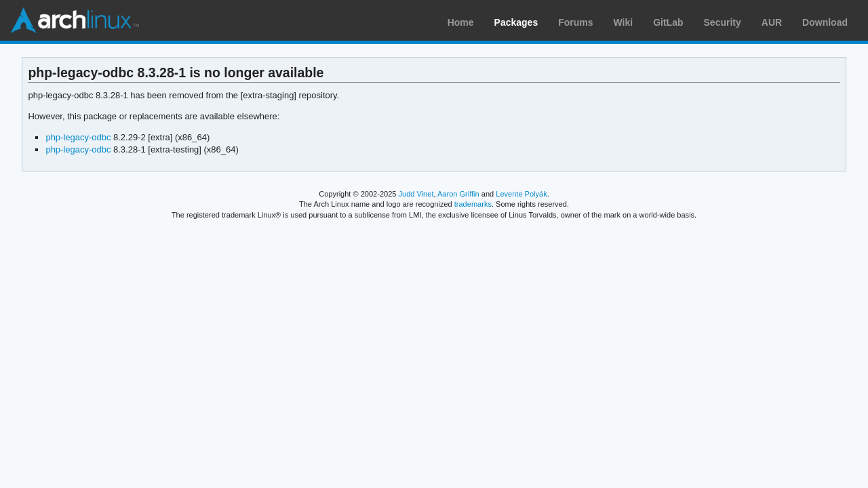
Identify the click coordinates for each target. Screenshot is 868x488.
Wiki (624, 22)
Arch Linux (75, 20)
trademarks (473, 204)
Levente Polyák (521, 194)
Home (461, 22)
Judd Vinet (416, 194)
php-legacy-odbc (78, 137)
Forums (575, 22)
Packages (516, 22)
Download (825, 22)
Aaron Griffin (458, 194)
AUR (772, 22)
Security (723, 22)
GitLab (668, 22)
